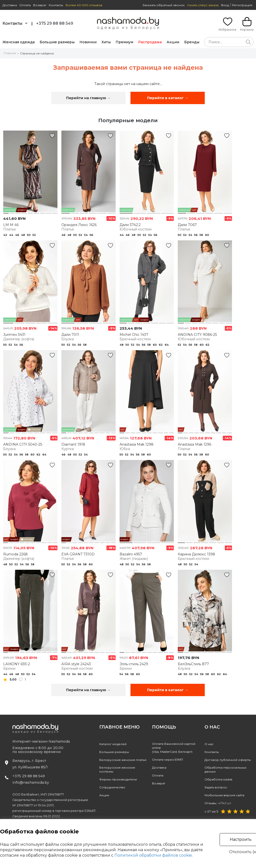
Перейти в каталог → (168, 98)
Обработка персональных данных (225, 769)
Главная (10, 53)
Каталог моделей (113, 744)
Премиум (124, 42)
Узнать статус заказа (203, 5)
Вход (225, 5)
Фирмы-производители (118, 779)
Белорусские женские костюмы (117, 769)
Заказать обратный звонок (164, 5)
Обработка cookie (218, 779)
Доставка (10, 5)
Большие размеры (57, 42)
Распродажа (150, 42)
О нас (209, 744)
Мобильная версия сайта (224, 795)
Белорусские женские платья (123, 760)
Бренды (192, 42)
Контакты (56, 5)
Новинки (88, 42)
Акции (173, 42)
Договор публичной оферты (228, 760)
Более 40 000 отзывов (84, 5)
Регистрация (242, 5)
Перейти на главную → (88, 98)
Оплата (25, 5)
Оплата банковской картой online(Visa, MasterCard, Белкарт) (174, 748)
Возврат (40, 5)
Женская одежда (19, 42)
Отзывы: (218, 803)
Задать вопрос (216, 787)
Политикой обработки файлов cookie (153, 855)
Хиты (106, 42)
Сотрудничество (112, 787)
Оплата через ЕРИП (167, 760)
